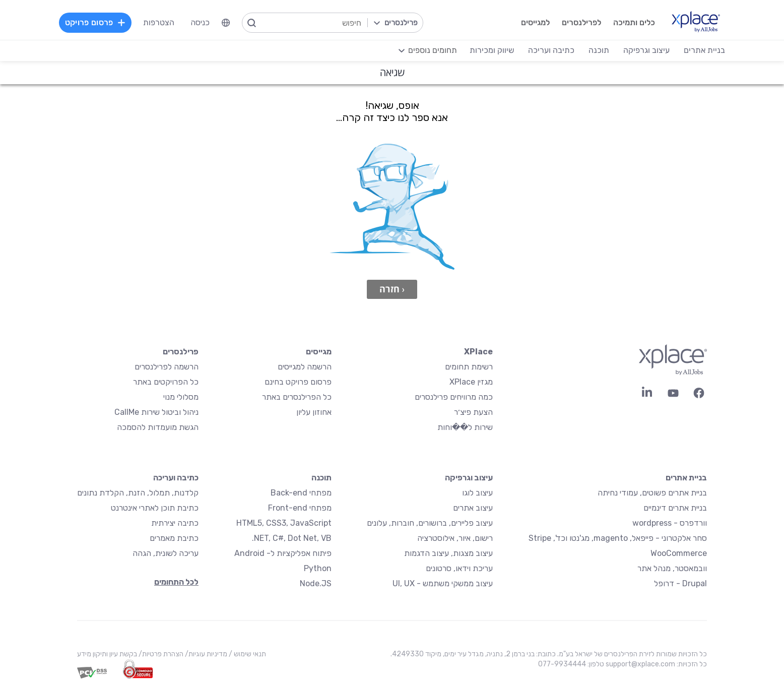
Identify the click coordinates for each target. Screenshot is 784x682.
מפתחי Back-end (301, 493)
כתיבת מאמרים (174, 538)
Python (318, 568)
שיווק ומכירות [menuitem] (492, 50)
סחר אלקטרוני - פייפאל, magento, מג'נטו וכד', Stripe (618, 538)
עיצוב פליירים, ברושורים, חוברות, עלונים (430, 523)
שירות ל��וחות (465, 427)
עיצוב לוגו (477, 493)
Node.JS (316, 583)
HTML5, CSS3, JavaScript (284, 523)
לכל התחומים (176, 582)
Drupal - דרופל (680, 583)
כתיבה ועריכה (176, 478)
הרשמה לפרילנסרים (167, 367)
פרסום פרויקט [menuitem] (95, 22)
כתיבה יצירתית (175, 523)
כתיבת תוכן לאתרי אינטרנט (155, 508)
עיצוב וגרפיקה (469, 478)
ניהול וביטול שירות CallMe (156, 412)
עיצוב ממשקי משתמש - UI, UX (443, 583)
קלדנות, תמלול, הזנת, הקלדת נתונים (138, 493)
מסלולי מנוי (181, 397)
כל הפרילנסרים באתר (297, 397)
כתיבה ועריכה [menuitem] (551, 50)
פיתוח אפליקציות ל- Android (283, 553)
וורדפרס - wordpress (670, 523)
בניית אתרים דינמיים (675, 508)
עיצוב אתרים (473, 508)
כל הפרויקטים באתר (166, 382)
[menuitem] (226, 23)
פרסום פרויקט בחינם (298, 382)
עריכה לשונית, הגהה (166, 553)
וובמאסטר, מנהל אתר (672, 568)
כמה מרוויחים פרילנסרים (454, 397)
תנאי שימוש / (247, 654)
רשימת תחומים (469, 367)
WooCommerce (679, 553)
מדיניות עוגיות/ (205, 654)
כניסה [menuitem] (200, 22)
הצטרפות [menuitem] (159, 22)
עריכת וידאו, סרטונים (459, 568)
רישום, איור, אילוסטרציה (455, 538)
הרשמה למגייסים (305, 367)
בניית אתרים (686, 478)
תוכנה (321, 478)
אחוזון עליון (314, 412)
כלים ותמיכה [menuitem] (634, 22)
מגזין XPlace (471, 382)
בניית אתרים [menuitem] (704, 50)
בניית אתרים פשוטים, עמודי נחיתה (652, 493)
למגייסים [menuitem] (535, 22)
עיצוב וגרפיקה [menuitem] (646, 50)
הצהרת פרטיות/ (160, 654)
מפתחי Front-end (300, 508)
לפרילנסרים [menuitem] (581, 22)
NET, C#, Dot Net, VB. (292, 538)
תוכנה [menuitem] (599, 50)
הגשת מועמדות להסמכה (158, 427)
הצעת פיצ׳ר (473, 412)
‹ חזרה (392, 289)
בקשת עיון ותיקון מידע (107, 654)
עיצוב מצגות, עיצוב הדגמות (448, 553)
